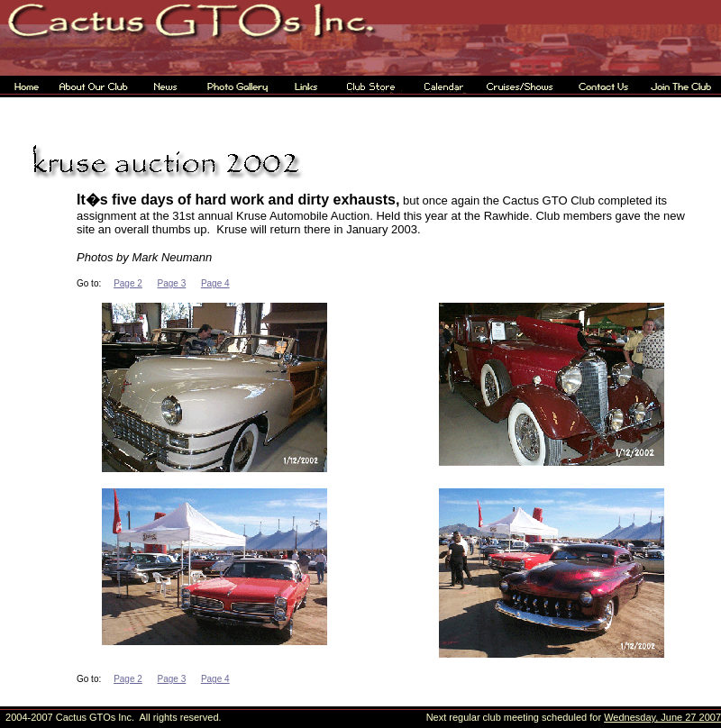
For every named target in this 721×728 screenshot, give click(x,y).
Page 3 (172, 283)
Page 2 (128, 283)
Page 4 (215, 283)
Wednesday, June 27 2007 (662, 717)
